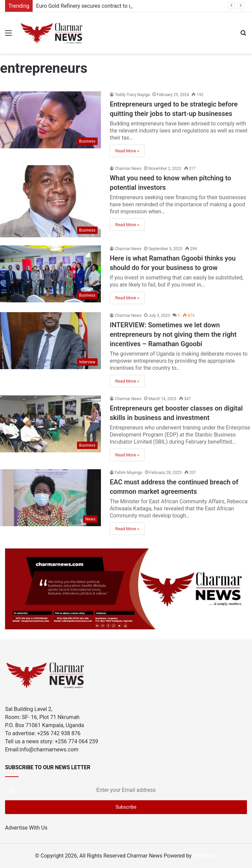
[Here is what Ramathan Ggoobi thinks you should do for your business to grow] (50, 274)
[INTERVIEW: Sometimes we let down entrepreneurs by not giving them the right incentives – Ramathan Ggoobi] (50, 341)
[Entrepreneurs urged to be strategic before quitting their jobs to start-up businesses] (50, 120)
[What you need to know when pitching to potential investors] (50, 201)
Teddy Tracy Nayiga (132, 95)
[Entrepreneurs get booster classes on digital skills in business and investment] (50, 424)
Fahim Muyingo (129, 473)
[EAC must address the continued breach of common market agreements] (50, 498)
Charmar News (128, 169)
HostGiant (205, 856)
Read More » (127, 151)
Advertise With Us (26, 828)
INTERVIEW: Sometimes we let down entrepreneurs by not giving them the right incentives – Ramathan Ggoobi (173, 334)
